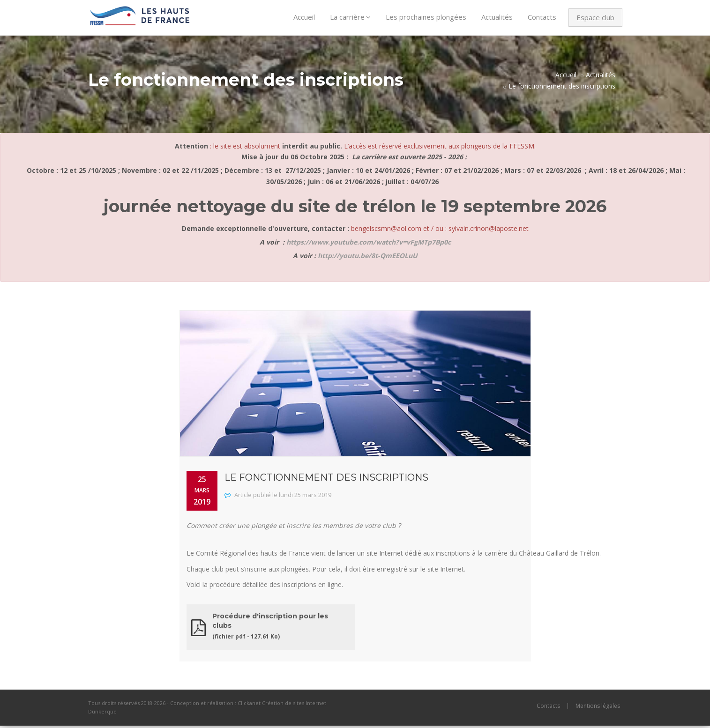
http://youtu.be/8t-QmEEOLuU (368, 258)
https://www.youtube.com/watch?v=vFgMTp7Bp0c (369, 244)
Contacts (542, 17)
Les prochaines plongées (426, 17)
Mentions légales (598, 708)
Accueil (304, 17)
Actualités (497, 17)
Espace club (595, 17)
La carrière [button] (350, 17)
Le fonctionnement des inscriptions (562, 88)
